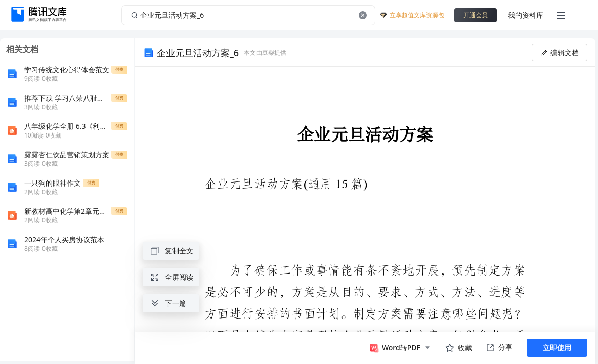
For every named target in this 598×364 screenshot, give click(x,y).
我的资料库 (526, 15)
